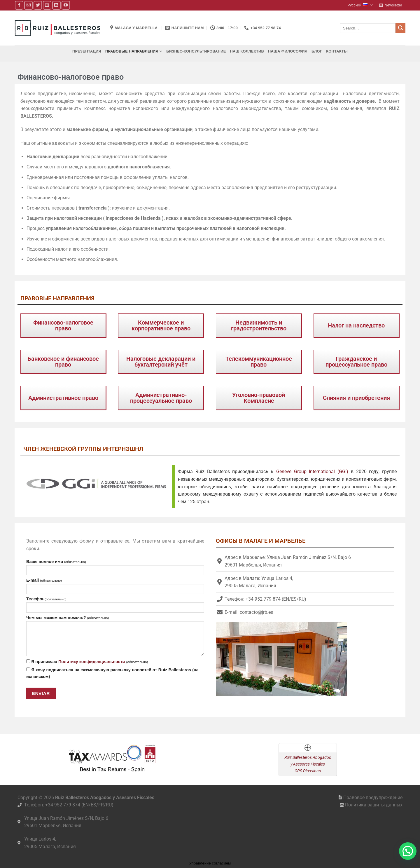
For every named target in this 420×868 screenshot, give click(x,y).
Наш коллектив (247, 51)
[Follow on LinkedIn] (56, 5)
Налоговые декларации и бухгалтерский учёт (161, 362)
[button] (391, 5)
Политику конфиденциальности (92, 662)
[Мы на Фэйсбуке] (19, 5)
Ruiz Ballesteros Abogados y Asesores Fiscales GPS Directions (308, 764)
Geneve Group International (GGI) (312, 472)
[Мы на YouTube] (66, 5)
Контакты (337, 51)
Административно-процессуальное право (161, 398)
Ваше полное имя (115, 567)
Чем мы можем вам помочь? (115, 636)
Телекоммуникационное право (259, 362)
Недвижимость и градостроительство (259, 325)
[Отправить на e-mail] (47, 5)
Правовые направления (134, 51)
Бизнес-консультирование (196, 51)
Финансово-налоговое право (63, 325)
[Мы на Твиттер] (38, 5)
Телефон (115, 605)
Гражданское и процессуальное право (356, 362)
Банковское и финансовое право (63, 362)
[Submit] (400, 28)
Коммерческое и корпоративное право (161, 325)
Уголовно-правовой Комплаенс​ (259, 398)
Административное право (63, 398)
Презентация (87, 51)
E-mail (115, 586)
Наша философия (288, 51)
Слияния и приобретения (356, 398)
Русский (360, 5)
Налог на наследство (356, 325)
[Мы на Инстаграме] (28, 5)
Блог (317, 51)
